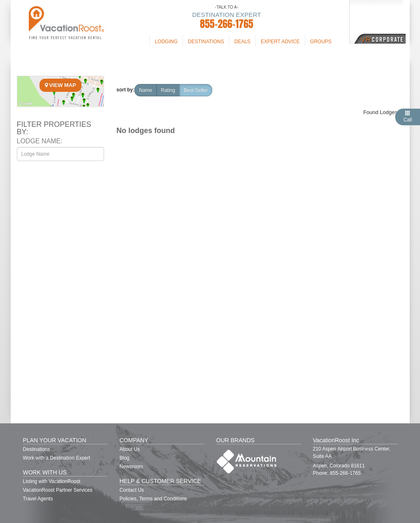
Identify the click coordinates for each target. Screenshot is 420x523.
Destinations (206, 42)
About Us (130, 449)
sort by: (125, 90)
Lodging (166, 42)
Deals (242, 42)
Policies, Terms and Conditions (153, 499)
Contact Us (132, 490)
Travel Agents (38, 499)
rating (168, 90)
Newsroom (131, 467)
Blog (125, 458)
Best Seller (196, 90)
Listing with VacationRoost (52, 481)
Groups (321, 42)
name (146, 90)
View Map (60, 85)
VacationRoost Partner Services (58, 490)
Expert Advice (280, 42)
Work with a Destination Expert (57, 458)
